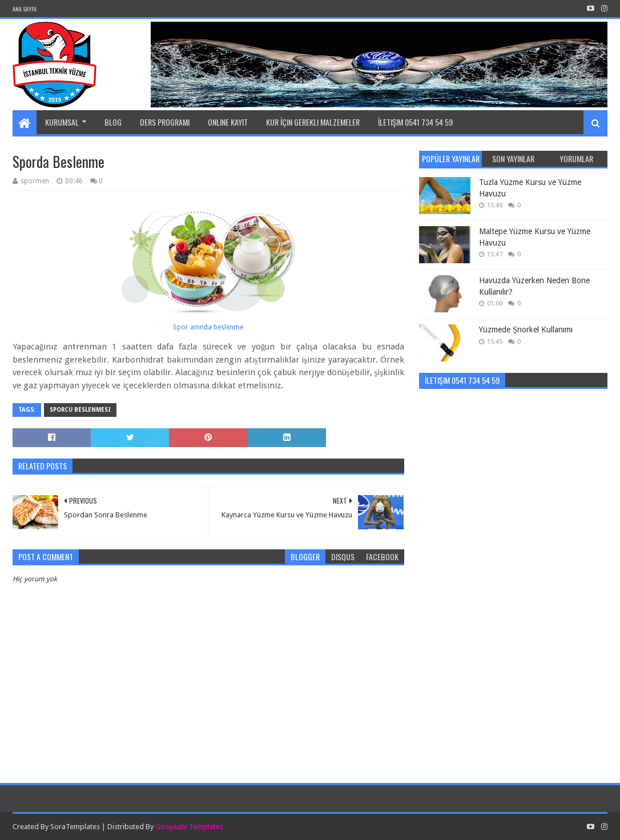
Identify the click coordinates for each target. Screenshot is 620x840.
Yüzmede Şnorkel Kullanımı (526, 329)
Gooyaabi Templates (189, 827)
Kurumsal (62, 122)
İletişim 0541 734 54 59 (415, 122)
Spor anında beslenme (208, 327)
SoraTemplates (75, 827)
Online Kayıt (228, 122)
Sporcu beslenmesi (80, 410)
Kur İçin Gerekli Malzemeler (313, 122)
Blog (113, 122)
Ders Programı (165, 122)
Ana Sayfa (25, 9)
